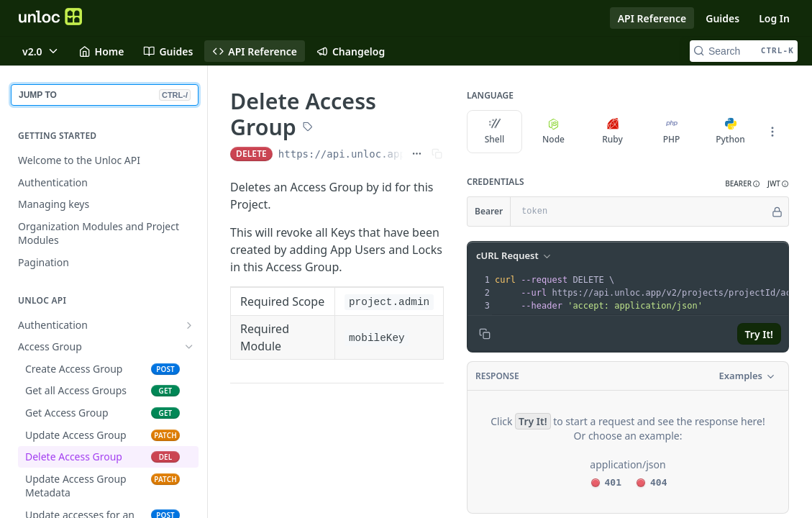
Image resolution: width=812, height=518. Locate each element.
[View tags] (308, 128)
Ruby (612, 132)
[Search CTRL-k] (744, 51)
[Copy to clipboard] (485, 334)
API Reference (652, 18)
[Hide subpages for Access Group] (189, 347)
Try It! (759, 334)
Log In (774, 18)
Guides (722, 18)
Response (497, 376)
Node (553, 132)
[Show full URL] (417, 154)
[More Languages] (772, 132)
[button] (743, 184)
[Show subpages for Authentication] (189, 325)
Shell (495, 132)
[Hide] (777, 212)
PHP (672, 132)
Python (730, 132)
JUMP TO (105, 95)
